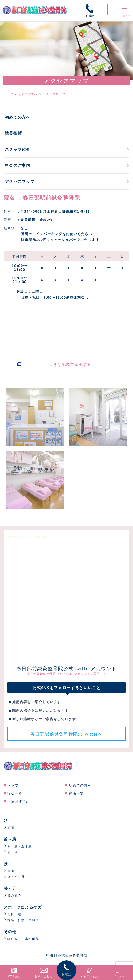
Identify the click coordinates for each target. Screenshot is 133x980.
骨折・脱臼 (15, 914)
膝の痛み (13, 895)
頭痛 (9, 827)
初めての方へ (80, 785)
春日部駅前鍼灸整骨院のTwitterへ (66, 734)
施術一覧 (76, 793)
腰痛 (9, 871)
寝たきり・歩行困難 (22, 939)
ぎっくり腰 (15, 876)
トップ (13, 785)
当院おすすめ (19, 801)
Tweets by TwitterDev (28, 536)
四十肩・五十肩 (19, 846)
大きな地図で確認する (70, 364)
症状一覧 (15, 793)
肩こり (11, 852)
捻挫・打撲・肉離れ (22, 920)
